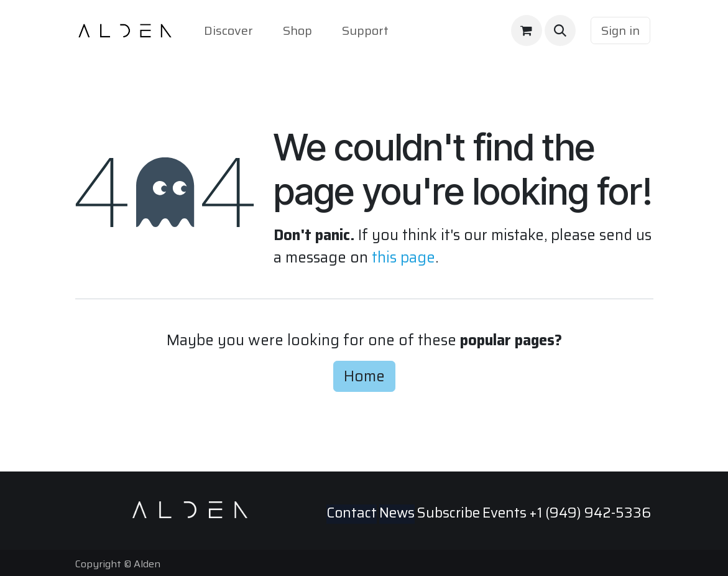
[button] (560, 30)
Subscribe (449, 513)
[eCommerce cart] (527, 30)
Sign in (620, 30)
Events (505, 513)
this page (403, 257)
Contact (352, 513)
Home (364, 376)
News (397, 513)
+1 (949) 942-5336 (590, 513)
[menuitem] (228, 30)
